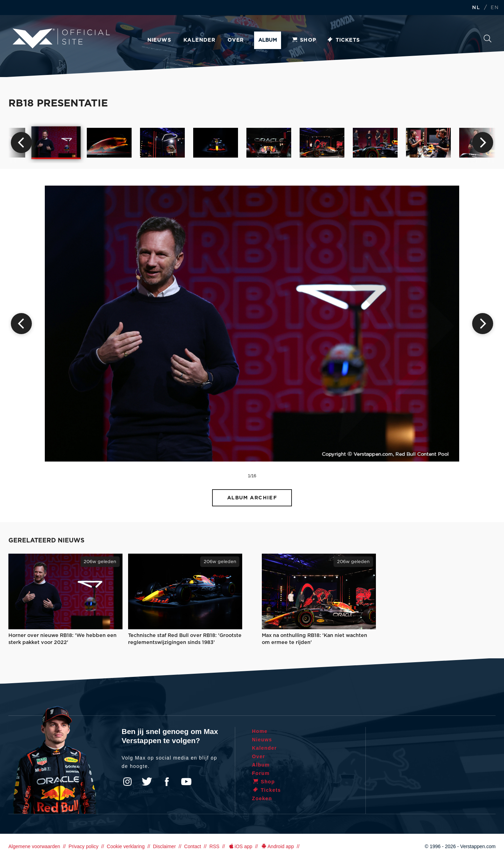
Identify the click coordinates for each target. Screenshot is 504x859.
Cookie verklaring (126, 846)
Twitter (147, 782)
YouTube (186, 782)
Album (268, 40)
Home (260, 731)
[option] (56, 143)
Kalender (199, 40)
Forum (261, 773)
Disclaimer (164, 846)
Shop (304, 40)
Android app (277, 846)
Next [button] (483, 143)
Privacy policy (84, 846)
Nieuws (159, 40)
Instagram (127, 782)
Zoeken (488, 39)
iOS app (240, 846)
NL (476, 8)
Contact (192, 846)
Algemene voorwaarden (34, 846)
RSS (214, 846)
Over (236, 40)
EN (495, 8)
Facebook (167, 782)
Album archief (252, 498)
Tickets (344, 40)
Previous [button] (21, 143)
